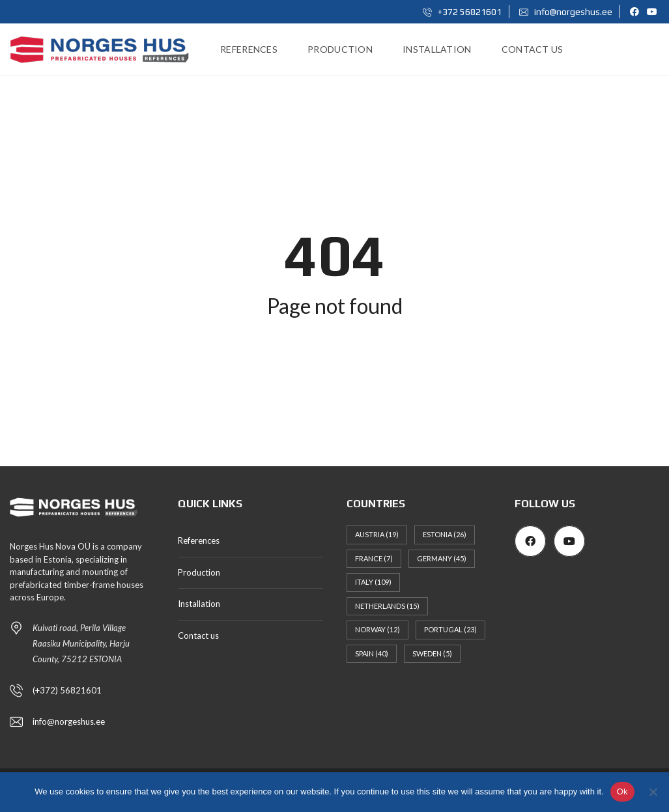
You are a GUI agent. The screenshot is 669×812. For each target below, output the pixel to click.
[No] (653, 792)
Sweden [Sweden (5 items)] (432, 653)
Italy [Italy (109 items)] (373, 582)
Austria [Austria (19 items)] (377, 534)
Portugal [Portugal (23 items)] (450, 629)
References (199, 540)
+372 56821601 (462, 12)
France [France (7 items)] (374, 558)
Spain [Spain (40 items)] (372, 653)
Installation (199, 604)
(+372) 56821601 (67, 690)
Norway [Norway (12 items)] (377, 629)
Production (199, 572)
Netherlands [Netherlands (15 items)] (387, 606)
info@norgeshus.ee (566, 12)
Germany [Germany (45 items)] (442, 558)
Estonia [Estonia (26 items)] (445, 534)
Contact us (198, 636)
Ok (622, 791)
